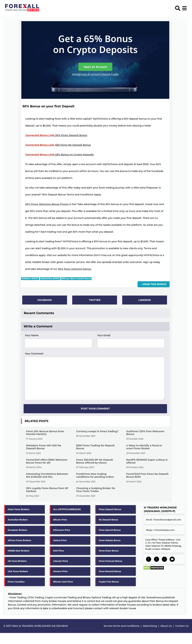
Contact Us (182, 626)
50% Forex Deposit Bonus (71, 135)
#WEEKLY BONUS (30, 279)
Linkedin (145, 300)
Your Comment (34, 354)
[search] (178, 8)
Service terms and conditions (122, 626)
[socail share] (149, 559)
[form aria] (58, 343)
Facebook (45, 300)
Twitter (95, 300)
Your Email (104, 336)
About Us (166, 626)
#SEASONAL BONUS (50, 279)
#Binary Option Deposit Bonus (76, 279)
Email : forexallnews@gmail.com (164, 520)
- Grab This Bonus (153, 284)
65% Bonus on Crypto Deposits (74, 155)
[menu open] (184, 8)
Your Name (32, 336)
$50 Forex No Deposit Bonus (73, 145)
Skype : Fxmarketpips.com (160, 530)
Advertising (150, 626)
